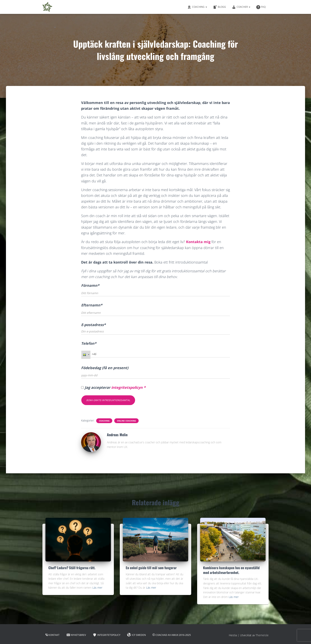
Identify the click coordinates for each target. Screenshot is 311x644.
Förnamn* (90, 285)
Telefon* (89, 343)
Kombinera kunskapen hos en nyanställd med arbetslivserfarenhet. (231, 570)
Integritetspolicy (107, 635)
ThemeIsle (262, 635)
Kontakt (52, 635)
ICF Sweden (136, 635)
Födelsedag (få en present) (105, 368)
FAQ (261, 7)
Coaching (197, 7)
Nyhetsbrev (76, 635)
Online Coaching (126, 421)
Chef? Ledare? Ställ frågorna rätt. (72, 568)
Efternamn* (92, 305)
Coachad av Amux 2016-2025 (172, 635)
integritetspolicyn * (128, 387)
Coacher (241, 7)
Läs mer (97, 588)
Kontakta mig (198, 242)
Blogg (219, 7)
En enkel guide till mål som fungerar (151, 568)
